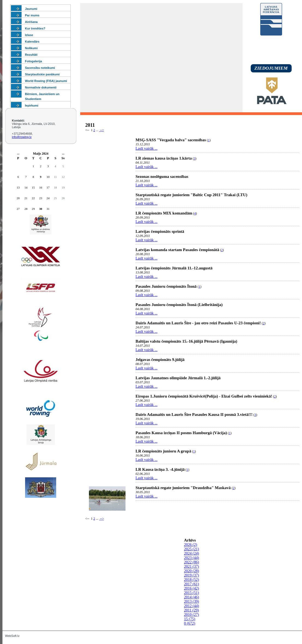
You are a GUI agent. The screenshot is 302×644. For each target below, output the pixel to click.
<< (18, 154)
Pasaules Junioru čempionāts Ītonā (167, 286)
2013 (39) (192, 602)
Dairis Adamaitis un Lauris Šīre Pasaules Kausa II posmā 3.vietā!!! (194, 414)
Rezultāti (31, 55)
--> (101, 130)
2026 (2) (191, 545)
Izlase (29, 35)
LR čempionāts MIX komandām (164, 213)
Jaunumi (31, 9)
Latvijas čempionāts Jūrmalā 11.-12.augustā (174, 268)
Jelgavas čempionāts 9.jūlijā (160, 360)
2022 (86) (192, 562)
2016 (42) (192, 588)
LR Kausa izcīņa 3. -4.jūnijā (160, 469)
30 (41, 209)
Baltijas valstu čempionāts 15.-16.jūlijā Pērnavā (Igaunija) (186, 341)
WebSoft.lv (12, 636)
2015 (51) (192, 593)
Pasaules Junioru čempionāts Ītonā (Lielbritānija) (179, 305)
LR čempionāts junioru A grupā (163, 451)
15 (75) (190, 619)
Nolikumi (31, 48)
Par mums (32, 15)
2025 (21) (192, 549)
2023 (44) (192, 558)
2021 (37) (192, 567)
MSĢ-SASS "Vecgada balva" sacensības (171, 140)
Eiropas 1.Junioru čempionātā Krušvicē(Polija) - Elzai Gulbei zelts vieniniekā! (204, 396)
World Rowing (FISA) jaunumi (46, 81)
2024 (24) (192, 553)
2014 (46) (192, 597)
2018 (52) (192, 580)
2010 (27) (192, 615)
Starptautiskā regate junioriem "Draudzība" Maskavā (184, 488)
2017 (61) (192, 584)
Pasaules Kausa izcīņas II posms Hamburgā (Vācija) (181, 433)
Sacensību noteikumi (40, 68)
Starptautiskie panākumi (42, 74)
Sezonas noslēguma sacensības (162, 177)
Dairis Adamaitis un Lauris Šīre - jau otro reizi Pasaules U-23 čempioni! (198, 323)
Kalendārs (32, 42)
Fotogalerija (34, 61)
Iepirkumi (32, 105)
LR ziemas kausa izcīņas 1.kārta (164, 158)
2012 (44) (192, 606)
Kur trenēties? (35, 28)
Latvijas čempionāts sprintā (160, 231)
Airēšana (31, 22)
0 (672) (190, 623)
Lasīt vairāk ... (146, 148)
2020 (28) (192, 571)
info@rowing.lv (22, 137)
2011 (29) (192, 610)
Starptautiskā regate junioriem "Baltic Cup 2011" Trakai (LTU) (192, 195)
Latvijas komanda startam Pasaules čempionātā (177, 250)
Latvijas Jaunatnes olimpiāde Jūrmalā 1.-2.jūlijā (178, 378)
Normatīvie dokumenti (41, 87)
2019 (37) (192, 575)
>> (63, 154)
